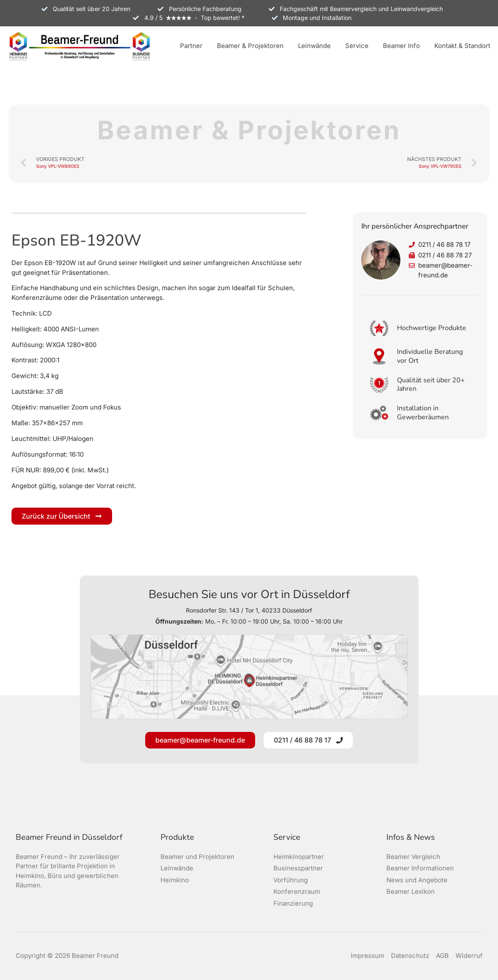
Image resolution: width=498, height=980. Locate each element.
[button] (191, 47)
